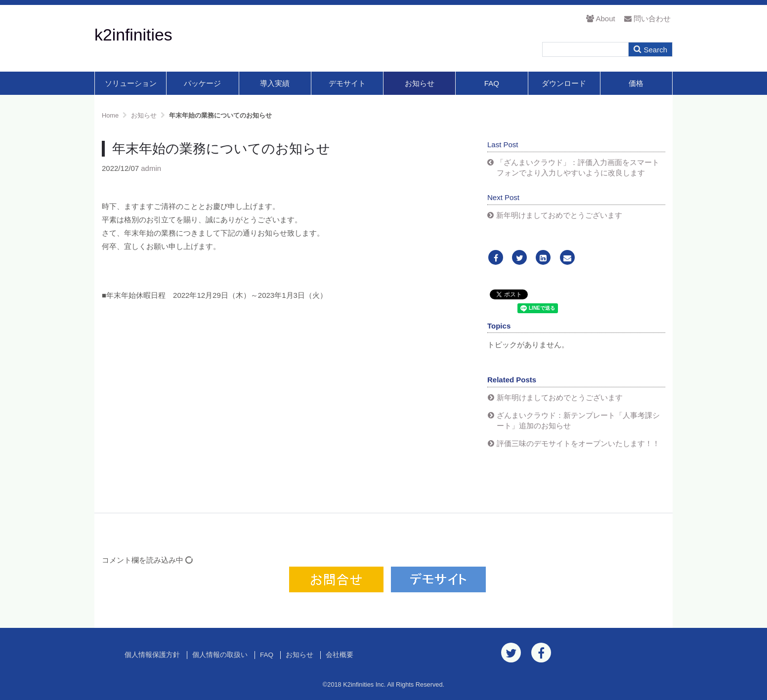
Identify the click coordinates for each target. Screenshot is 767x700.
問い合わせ (647, 19)
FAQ (492, 83)
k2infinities (133, 35)
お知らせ (420, 83)
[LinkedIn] (543, 258)
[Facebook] (496, 258)
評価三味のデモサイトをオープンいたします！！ (578, 443)
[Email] (567, 258)
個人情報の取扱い (220, 655)
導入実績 (275, 83)
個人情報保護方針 (152, 655)
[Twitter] (519, 258)
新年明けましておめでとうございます (559, 215)
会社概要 (340, 655)
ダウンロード (564, 83)
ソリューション (131, 83)
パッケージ (202, 83)
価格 (636, 83)
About (600, 19)
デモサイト (347, 83)
